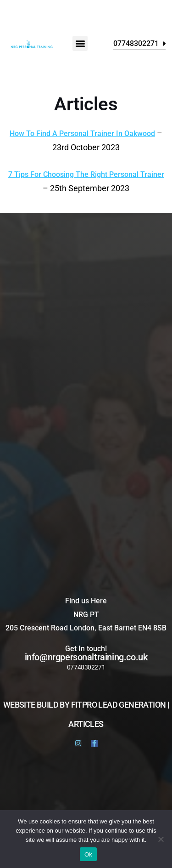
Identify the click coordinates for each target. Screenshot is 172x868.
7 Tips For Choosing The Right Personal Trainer (86, 174)
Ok (88, 854)
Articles (86, 724)
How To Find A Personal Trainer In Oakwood (82, 133)
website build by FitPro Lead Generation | (86, 705)
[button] (80, 43)
